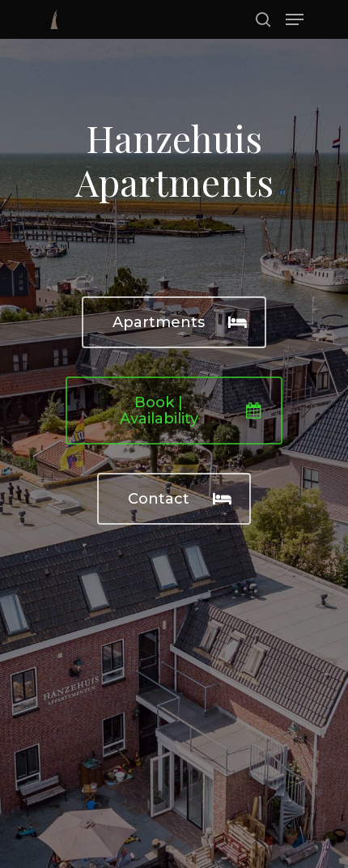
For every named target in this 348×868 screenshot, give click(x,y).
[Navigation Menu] (295, 19)
